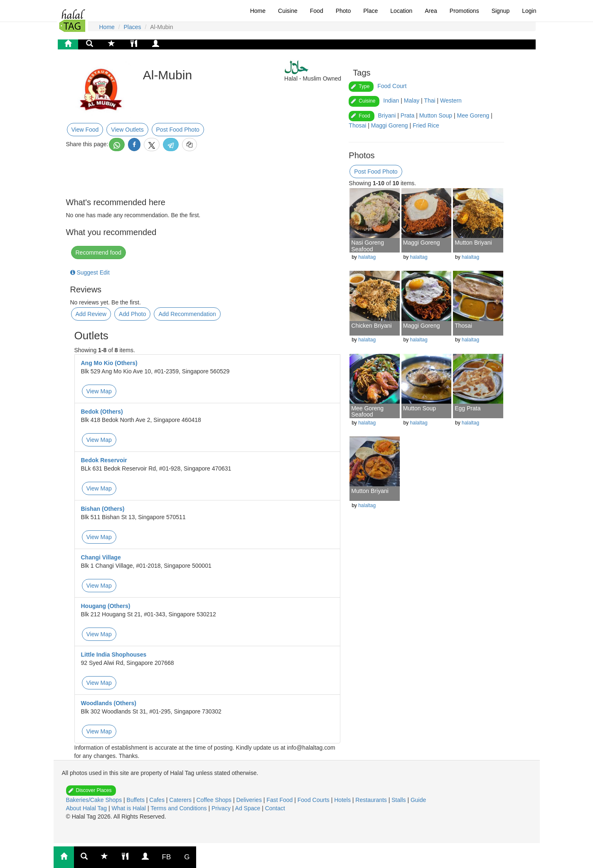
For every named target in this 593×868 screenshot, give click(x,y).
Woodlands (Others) (109, 703)
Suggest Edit (90, 272)
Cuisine (288, 11)
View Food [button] (85, 130)
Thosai (357, 125)
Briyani (387, 115)
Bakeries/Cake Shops (95, 800)
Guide (418, 800)
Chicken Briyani (371, 326)
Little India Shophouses (114, 655)
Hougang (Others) (106, 606)
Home (258, 11)
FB (167, 857)
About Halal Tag (87, 808)
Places (133, 27)
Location (401, 11)
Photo (343, 11)
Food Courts (314, 800)
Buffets (137, 800)
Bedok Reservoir (104, 460)
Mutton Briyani (473, 243)
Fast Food (280, 800)
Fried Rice (426, 125)
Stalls (399, 800)
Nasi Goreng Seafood (368, 246)
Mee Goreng (473, 115)
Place (370, 11)
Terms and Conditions (179, 808)
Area (431, 11)
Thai (429, 101)
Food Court (392, 86)
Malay (412, 101)
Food (317, 11)
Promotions (464, 11)
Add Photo (132, 314)
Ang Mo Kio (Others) (109, 363)
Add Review (91, 314)
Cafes (157, 800)
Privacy (222, 808)
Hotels (343, 800)
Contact (275, 808)
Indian (391, 101)
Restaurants (372, 800)
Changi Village (101, 557)
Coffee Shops (214, 800)
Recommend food (99, 253)
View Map (99, 391)
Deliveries (250, 800)
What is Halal (130, 808)
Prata (407, 115)
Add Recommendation (187, 314)
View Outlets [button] (127, 130)
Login (529, 11)
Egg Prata (468, 408)
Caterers (181, 800)
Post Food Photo (178, 130)
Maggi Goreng (390, 125)
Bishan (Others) (103, 509)
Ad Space (248, 808)
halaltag (367, 257)
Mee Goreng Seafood (367, 411)
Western (451, 101)
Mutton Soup (436, 115)
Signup (501, 11)
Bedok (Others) (102, 412)
